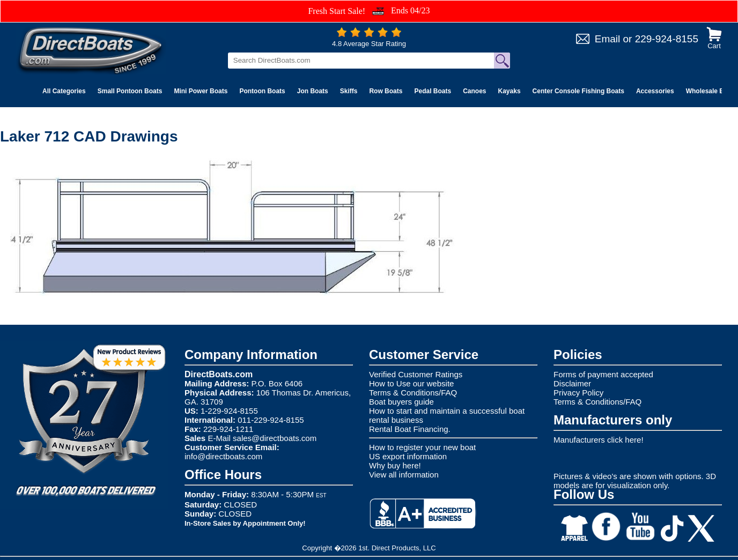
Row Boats (386, 91)
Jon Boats (313, 91)
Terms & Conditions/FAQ (413, 393)
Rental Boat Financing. (410, 429)
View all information (404, 475)
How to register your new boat (422, 447)
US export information (408, 456)
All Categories (64, 91)
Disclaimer (572, 383)
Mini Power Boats (201, 91)
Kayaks (510, 91)
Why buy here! (395, 465)
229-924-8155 (667, 39)
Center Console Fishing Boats (578, 91)
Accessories (655, 91)
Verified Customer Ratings (416, 374)
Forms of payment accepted (603, 374)
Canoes (474, 91)
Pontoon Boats (262, 91)
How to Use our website (411, 383)
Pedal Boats (433, 91)
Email (608, 39)
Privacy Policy (578, 393)
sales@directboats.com (275, 438)
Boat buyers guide (401, 402)
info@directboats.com (223, 456)
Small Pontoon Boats (130, 91)
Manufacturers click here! (599, 440)
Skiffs (349, 91)
